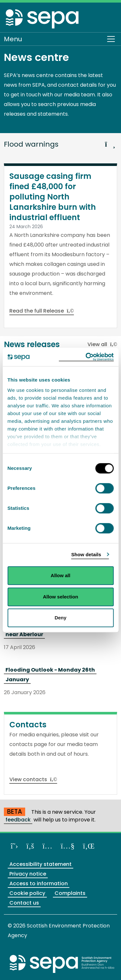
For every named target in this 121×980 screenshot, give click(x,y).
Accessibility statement (40, 864)
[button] (110, 141)
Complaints (70, 893)
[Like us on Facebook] (30, 846)
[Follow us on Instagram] (48, 846)
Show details (86, 554)
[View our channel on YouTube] (68, 846)
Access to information (39, 883)
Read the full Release (42, 311)
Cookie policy (27, 893)
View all (102, 344)
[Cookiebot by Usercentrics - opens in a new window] (86, 357)
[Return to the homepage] (43, 19)
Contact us (24, 903)
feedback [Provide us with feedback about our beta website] (18, 820)
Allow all (60, 575)
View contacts (33, 779)
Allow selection (60, 597)
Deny (60, 618)
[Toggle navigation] (111, 39)
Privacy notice (28, 874)
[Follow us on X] (14, 846)
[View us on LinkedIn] (89, 846)
